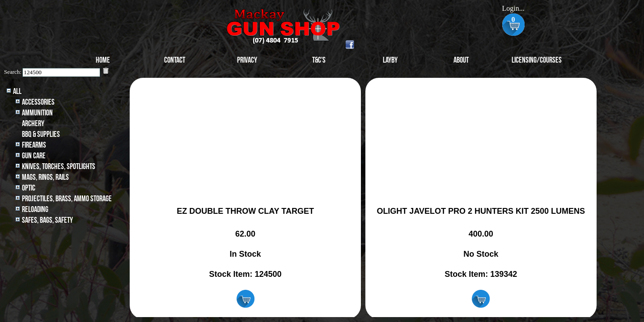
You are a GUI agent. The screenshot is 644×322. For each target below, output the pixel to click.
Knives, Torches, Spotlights (59, 167)
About (461, 60)
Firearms (34, 145)
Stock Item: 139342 (481, 274)
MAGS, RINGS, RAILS (45, 177)
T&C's (319, 60)
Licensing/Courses (537, 60)
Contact (175, 60)
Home (103, 60)
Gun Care (34, 156)
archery (33, 124)
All (17, 91)
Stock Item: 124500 (246, 274)
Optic (29, 188)
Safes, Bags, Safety (47, 220)
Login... (513, 8)
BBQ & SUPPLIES (41, 134)
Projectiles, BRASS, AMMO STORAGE (67, 199)
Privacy (247, 60)
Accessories (38, 102)
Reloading (35, 210)
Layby (390, 60)
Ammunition (37, 113)
